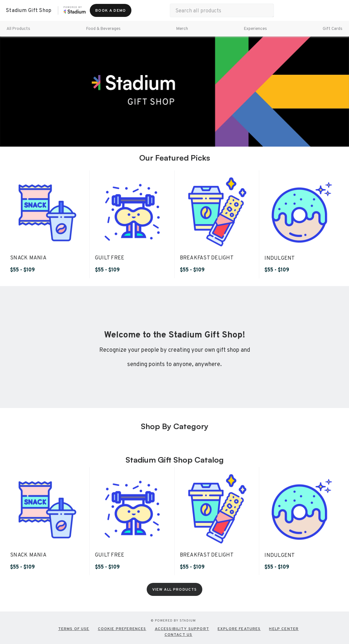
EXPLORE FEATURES (239, 629)
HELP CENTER (284, 629)
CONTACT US (179, 635)
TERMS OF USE (74, 629)
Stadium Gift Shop (29, 10)
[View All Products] (175, 589)
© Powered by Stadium (173, 620)
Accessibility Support (182, 629)
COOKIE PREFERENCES (122, 629)
